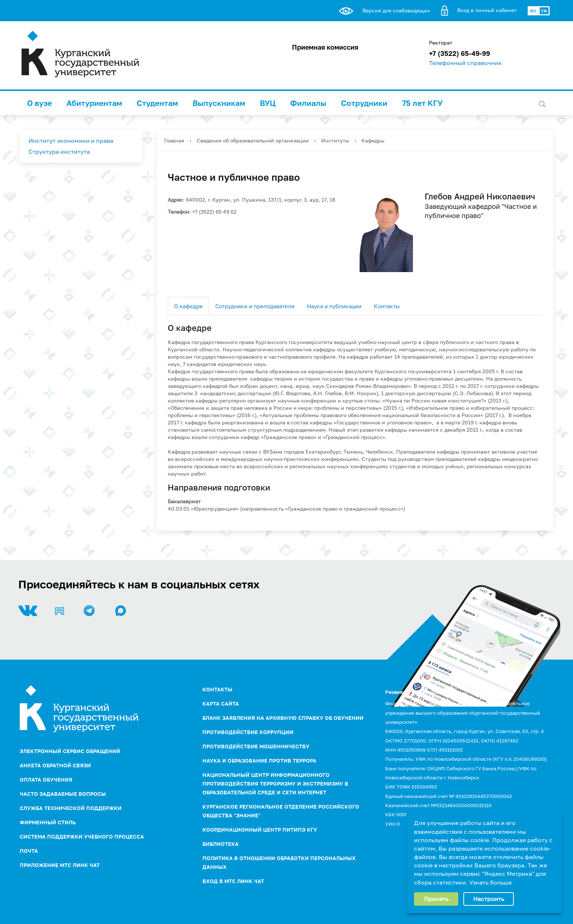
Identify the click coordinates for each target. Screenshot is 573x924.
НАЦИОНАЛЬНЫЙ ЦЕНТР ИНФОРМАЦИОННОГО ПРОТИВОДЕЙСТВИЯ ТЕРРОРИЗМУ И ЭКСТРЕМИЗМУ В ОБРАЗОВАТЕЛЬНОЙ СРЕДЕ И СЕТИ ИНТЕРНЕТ (275, 784)
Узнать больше (490, 882)
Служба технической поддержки (71, 808)
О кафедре (188, 306)
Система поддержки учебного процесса (82, 837)
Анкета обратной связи (55, 765)
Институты (335, 140)
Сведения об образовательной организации (253, 140)
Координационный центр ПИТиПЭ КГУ (260, 830)
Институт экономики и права (71, 141)
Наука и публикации (334, 306)
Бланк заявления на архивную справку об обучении (283, 718)
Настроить (489, 899)
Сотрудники (364, 103)
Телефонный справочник (465, 63)
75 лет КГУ (422, 103)
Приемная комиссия (325, 47)
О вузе (39, 103)
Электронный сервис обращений (70, 751)
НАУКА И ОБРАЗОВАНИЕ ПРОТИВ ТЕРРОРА (259, 761)
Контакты (387, 306)
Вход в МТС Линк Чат (233, 881)
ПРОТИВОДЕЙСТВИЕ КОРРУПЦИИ (248, 732)
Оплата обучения (46, 780)
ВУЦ (268, 103)
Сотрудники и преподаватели (255, 306)
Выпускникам (219, 103)
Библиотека (221, 844)
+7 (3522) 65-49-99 (460, 53)
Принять (436, 899)
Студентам (157, 103)
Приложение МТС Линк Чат (60, 865)
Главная (174, 140)
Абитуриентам (94, 103)
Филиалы (308, 103)
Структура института (59, 152)
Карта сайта (221, 704)
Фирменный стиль (48, 822)
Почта (29, 851)
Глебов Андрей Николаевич (480, 196)
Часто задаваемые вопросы (63, 794)
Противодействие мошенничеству (256, 746)
